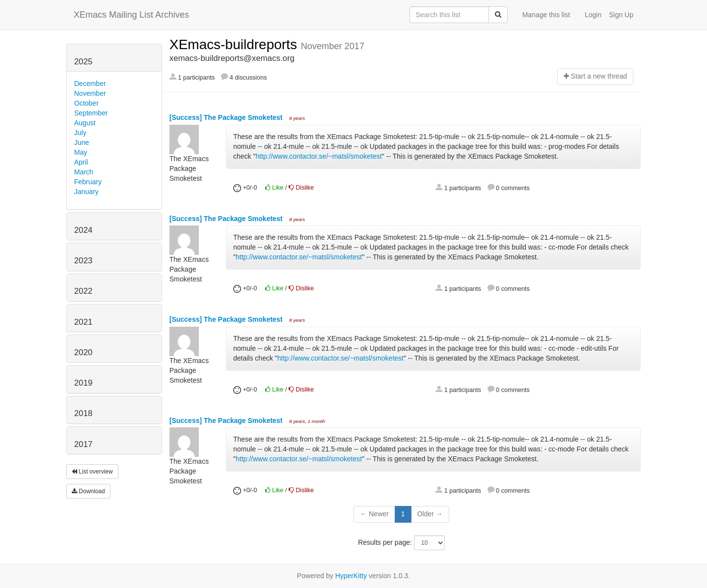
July (80, 133)
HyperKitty (351, 576)
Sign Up (621, 15)
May (81, 152)
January (86, 192)
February (88, 182)
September (91, 113)
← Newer (374, 514)
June (82, 142)
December (90, 84)
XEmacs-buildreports (235, 44)
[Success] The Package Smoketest (227, 117)
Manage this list (546, 15)
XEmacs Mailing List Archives (131, 15)
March (84, 172)
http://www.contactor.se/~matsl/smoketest (318, 156)
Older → (430, 514)
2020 (83, 352)
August (85, 123)
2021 (83, 322)
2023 (83, 261)
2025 (83, 62)
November (90, 93)
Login (593, 15)
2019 (83, 383)
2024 (83, 230)
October (86, 103)
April (81, 162)
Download (88, 491)
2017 (83, 444)
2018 (83, 413)
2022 (83, 291)
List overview (92, 472)
